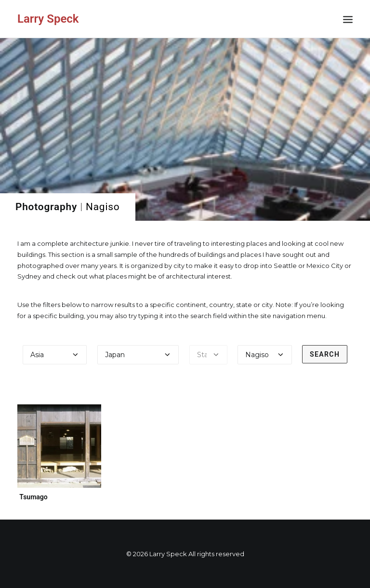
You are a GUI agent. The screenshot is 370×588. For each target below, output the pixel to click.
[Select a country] (138, 355)
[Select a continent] (55, 355)
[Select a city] (264, 355)
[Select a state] (208, 355)
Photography (46, 207)
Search (325, 354)
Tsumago (33, 497)
